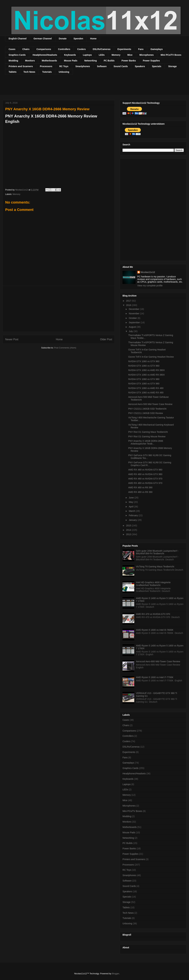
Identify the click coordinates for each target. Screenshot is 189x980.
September (135, 322)
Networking (90, 61)
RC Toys (64, 66)
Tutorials (47, 72)
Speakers (140, 66)
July (131, 331)
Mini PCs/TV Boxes (171, 55)
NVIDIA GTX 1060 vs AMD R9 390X (146, 370)
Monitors (30, 61)
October (133, 318)
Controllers (64, 49)
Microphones (147, 55)
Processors (46, 66)
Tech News (29, 72)
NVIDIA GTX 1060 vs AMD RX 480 (146, 388)
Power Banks (129, 61)
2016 (129, 305)
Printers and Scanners (21, 66)
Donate (63, 39)
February (134, 515)
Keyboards (70, 55)
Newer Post (12, 339)
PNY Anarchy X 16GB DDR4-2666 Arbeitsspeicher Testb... (146, 442)
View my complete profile (150, 286)
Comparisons (44, 49)
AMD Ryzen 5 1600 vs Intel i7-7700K (155, 677)
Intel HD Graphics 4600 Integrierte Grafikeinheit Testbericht (153, 584)
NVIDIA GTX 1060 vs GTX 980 (144, 379)
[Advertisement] (64, 87)
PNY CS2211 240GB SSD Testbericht (147, 409)
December (134, 309)
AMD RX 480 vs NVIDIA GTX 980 (145, 470)
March (132, 511)
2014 (129, 530)
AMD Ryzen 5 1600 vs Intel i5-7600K (155, 630)
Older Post (106, 339)
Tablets (13, 72)
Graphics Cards (17, 55)
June (131, 498)
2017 (129, 301)
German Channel (43, 39)
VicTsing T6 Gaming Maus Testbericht (155, 567)
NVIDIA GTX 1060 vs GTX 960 (144, 361)
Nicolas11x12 (148, 272)
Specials (157, 66)
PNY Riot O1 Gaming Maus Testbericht (148, 432)
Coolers (81, 49)
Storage (172, 66)
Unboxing (64, 72)
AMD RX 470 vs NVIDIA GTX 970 (153, 614)
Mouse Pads (71, 61)
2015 (129, 526)
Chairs (26, 49)
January (133, 520)
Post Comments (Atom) (65, 348)
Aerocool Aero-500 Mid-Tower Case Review (150, 404)
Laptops (87, 55)
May (131, 502)
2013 (129, 534)
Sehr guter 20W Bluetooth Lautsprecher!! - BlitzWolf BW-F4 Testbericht (157, 552)
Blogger (116, 974)
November (134, 313)
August (133, 327)
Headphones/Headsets (45, 55)
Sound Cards (121, 66)
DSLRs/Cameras (102, 49)
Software (102, 66)
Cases (12, 49)
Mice (130, 55)
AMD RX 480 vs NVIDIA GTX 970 (145, 479)
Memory (116, 55)
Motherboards (49, 61)
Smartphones (83, 66)
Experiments (124, 49)
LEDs (102, 55)
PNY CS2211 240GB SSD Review (146, 413)
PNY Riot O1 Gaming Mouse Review (147, 436)
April (131, 507)
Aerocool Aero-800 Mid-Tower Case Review (158, 661)
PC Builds (109, 61)
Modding (13, 61)
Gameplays (157, 49)
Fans (141, 49)
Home (93, 39)
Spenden (78, 39)
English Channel (18, 39)
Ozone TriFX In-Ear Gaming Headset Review (151, 357)
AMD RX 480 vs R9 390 (140, 487)
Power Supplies (151, 61)
